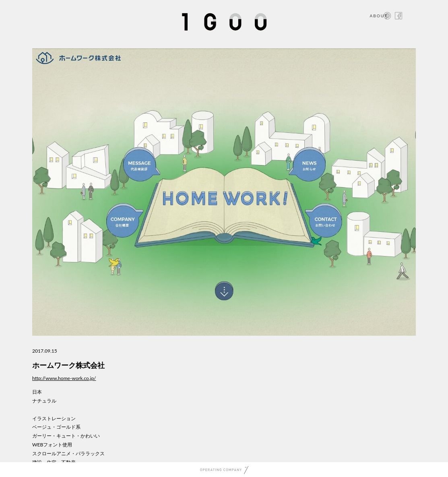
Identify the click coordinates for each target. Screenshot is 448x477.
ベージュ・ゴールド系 (56, 427)
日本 (37, 392)
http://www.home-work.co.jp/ (64, 378)
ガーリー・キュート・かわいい (66, 436)
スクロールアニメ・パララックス (68, 453)
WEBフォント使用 (52, 445)
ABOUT (379, 16)
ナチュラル (44, 401)
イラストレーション (54, 418)
